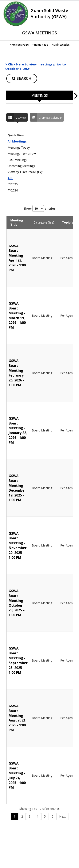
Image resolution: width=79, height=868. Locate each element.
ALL (10, 178)
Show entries (40, 208)
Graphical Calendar (46, 117)
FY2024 (13, 190)
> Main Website (60, 45)
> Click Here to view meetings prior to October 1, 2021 (36, 66)
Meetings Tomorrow (22, 154)
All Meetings (17, 141)
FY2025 (13, 184)
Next (62, 816)
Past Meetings (17, 160)
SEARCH (22, 78)
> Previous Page (19, 45)
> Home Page (40, 45)
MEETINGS (40, 95)
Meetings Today (19, 147)
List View (16, 117)
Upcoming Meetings (21, 166)
